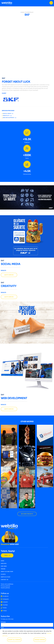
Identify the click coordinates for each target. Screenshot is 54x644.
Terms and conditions (7, 584)
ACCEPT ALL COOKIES (14, 640)
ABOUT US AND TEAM (7, 572)
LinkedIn (4, 602)
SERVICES (4, 563)
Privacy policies (5, 586)
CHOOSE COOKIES (40, 640)
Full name (3, 622)
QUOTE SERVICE (9, 275)
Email (2, 628)
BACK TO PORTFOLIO (27, 12)
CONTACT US (5, 580)
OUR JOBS (4, 566)
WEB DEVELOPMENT (9, 118)
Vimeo (4, 611)
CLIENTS (3, 574)
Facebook (5, 596)
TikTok (4, 608)
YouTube (4, 605)
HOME (3, 561)
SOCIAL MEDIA (8, 113)
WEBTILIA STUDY (6, 577)
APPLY (7, 555)
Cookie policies (5, 588)
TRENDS (3, 569)
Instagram (5, 599)
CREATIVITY (7, 116)
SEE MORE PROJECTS (27, 514)
